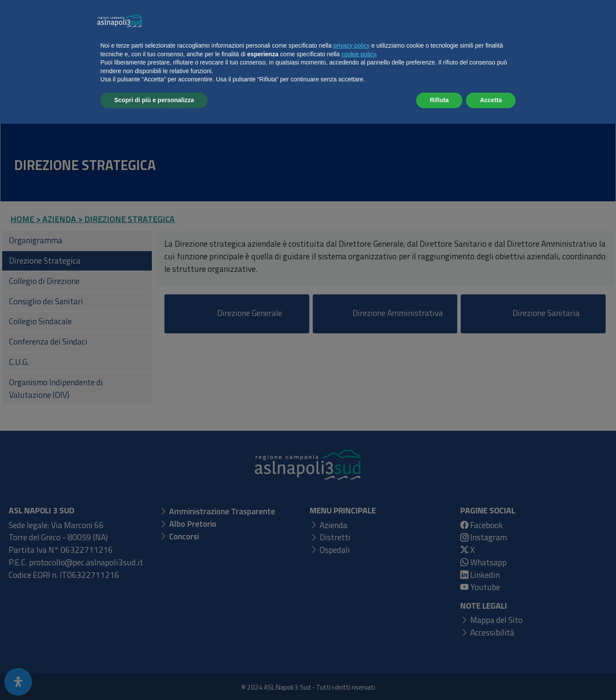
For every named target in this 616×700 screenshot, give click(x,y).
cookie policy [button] (358, 630)
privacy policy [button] (352, 622)
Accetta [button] (491, 676)
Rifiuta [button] (440, 676)
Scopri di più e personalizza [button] (154, 676)
